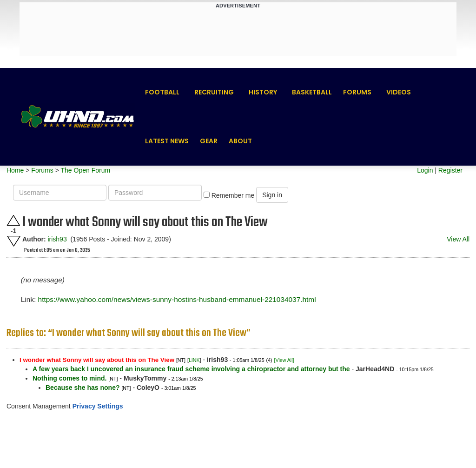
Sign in (272, 195)
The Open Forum (85, 170)
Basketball (312, 92)
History (263, 92)
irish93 (57, 239)
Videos (399, 92)
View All (458, 239)
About (240, 141)
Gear (209, 141)
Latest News (167, 141)
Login (425, 170)
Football (162, 92)
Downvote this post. (13, 241)
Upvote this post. (13, 220)
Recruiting (214, 92)
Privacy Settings (98, 406)
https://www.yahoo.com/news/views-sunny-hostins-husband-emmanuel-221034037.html (177, 299)
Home (15, 170)
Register (450, 170)
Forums (357, 92)
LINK (194, 360)
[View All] (284, 360)
